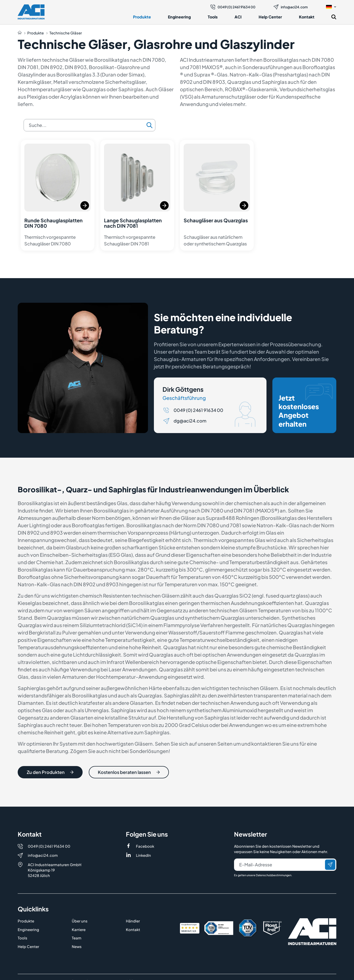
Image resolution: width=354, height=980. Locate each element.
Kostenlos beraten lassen (129, 772)
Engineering (179, 17)
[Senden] (330, 865)
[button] (331, 7)
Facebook (145, 846)
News (77, 946)
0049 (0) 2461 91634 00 (233, 7)
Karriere (79, 929)
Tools (213, 17)
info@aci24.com (291, 7)
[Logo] (31, 12)
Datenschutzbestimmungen (274, 875)
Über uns (80, 921)
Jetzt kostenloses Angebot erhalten (306, 406)
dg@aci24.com (190, 421)
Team (77, 938)
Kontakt (307, 17)
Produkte (142, 17)
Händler (133, 921)
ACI (238, 17)
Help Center (270, 17)
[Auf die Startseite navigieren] (20, 33)
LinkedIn (143, 855)
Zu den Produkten (50, 772)
